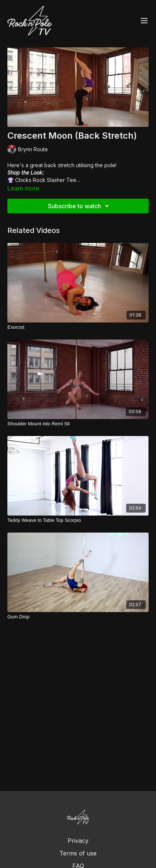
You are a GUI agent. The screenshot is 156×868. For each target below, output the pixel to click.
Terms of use (78, 853)
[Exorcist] (78, 327)
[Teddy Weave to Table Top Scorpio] (78, 520)
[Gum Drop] (78, 617)
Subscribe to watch (80, 206)
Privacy (78, 841)
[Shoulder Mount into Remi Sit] (78, 424)
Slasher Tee (62, 180)
